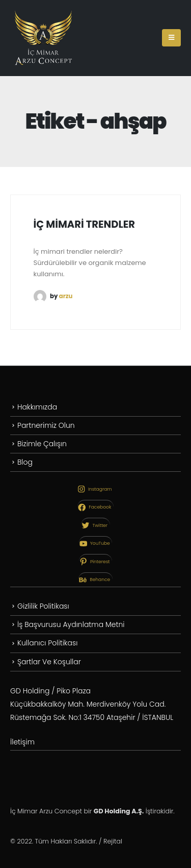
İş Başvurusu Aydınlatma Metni (71, 624)
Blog (25, 462)
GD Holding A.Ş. (119, 811)
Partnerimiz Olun (46, 425)
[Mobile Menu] (171, 38)
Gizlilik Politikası (43, 606)
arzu (66, 296)
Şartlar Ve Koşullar (49, 662)
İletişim (22, 742)
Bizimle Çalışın (42, 444)
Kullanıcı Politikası (47, 643)
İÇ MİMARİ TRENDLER (84, 224)
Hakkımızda (37, 407)
